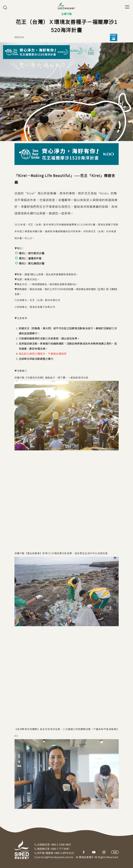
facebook (84, 852)
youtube (94, 852)
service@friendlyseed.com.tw (55, 857)
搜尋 (5, 8)
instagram (104, 852)
